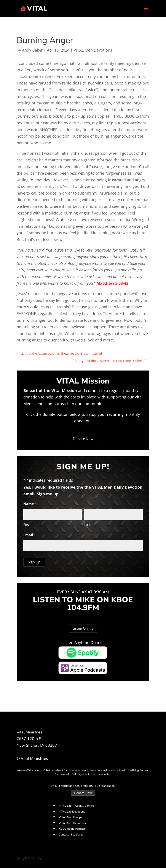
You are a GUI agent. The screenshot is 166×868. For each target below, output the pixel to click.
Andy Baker (32, 50)
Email (29, 535)
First (27, 525)
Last (87, 525)
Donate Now (83, 439)
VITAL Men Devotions (93, 50)
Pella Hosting (33, 858)
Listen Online (83, 628)
